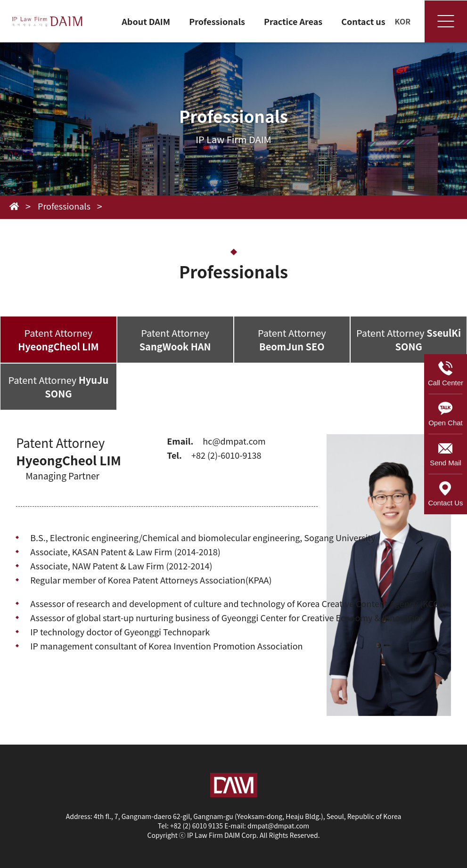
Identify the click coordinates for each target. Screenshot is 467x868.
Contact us (363, 21)
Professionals (217, 21)
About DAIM (146, 21)
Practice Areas (293, 21)
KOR (403, 21)
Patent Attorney (58, 340)
